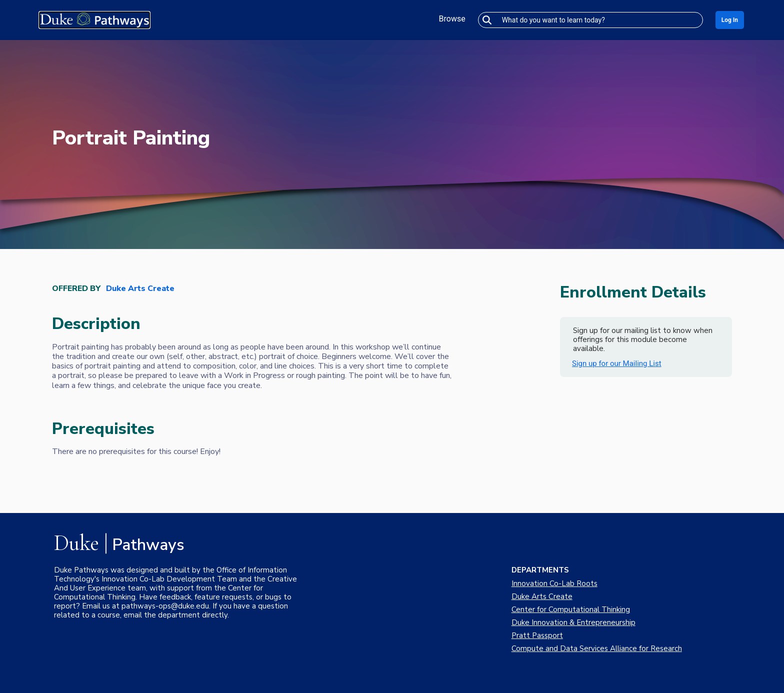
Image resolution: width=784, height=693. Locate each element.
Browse (452, 19)
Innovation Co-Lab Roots (554, 583)
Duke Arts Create (140, 289)
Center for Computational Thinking (571, 609)
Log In (730, 20)
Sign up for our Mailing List (617, 363)
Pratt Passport (537, 635)
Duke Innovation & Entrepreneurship (573, 622)
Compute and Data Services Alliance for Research (597, 648)
